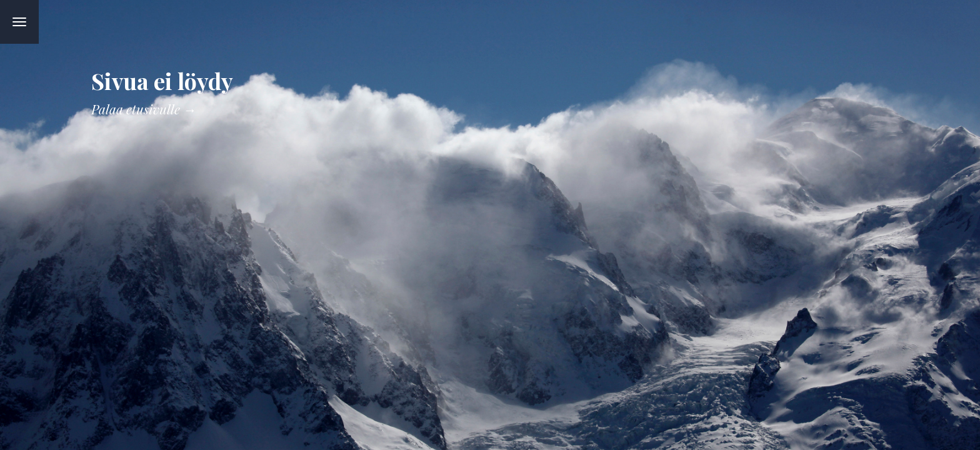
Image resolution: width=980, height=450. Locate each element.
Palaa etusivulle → (144, 109)
